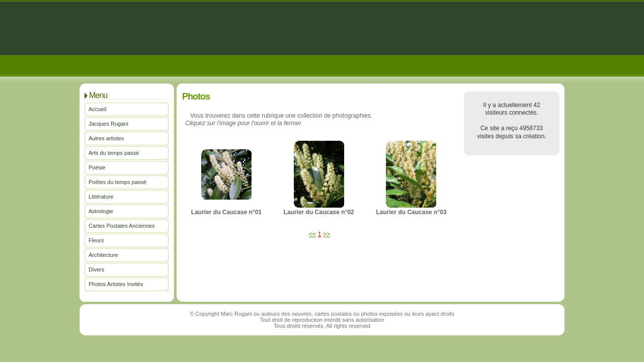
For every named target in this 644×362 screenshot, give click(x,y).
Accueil (97, 109)
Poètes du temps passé (117, 182)
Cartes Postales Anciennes (122, 226)
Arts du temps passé (114, 153)
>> (327, 234)
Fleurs (96, 240)
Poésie (97, 167)
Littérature (101, 197)
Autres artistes (106, 138)
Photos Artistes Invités (116, 284)
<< (312, 234)
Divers (96, 269)
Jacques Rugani (108, 124)
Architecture (103, 255)
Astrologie (101, 211)
